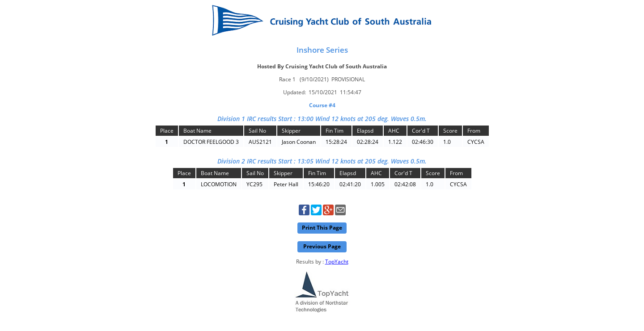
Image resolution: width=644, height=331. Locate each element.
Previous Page (322, 246)
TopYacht (337, 262)
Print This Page (322, 228)
